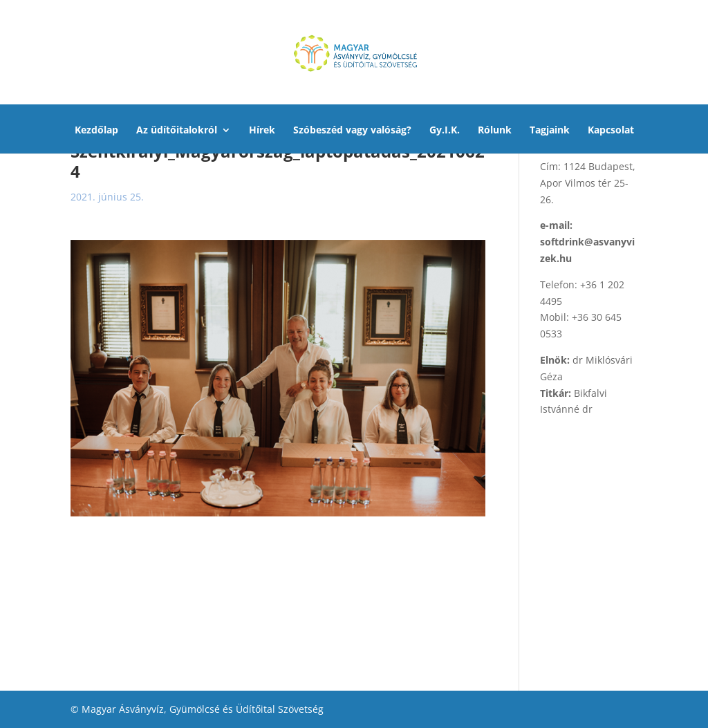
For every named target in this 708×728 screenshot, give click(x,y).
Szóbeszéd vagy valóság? (352, 131)
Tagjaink (550, 131)
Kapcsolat (611, 131)
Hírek (262, 131)
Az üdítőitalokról (177, 131)
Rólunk (495, 131)
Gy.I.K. (445, 131)
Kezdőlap (96, 131)
